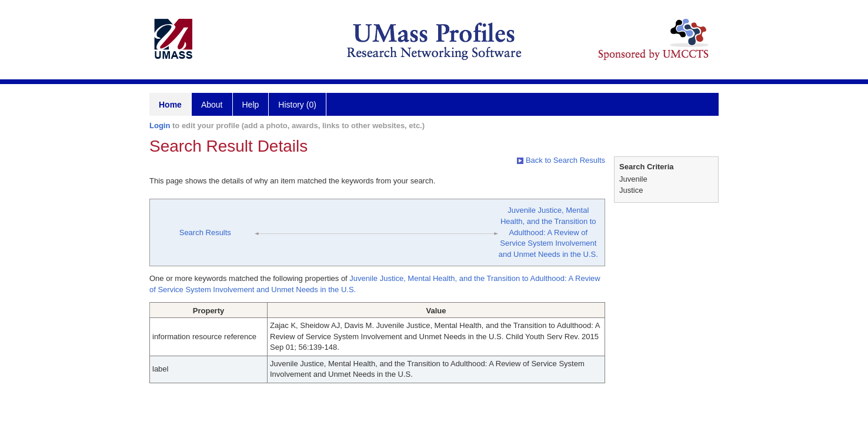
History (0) (297, 105)
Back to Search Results (561, 160)
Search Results (205, 232)
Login (160, 126)
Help (251, 105)
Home (170, 105)
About (212, 105)
